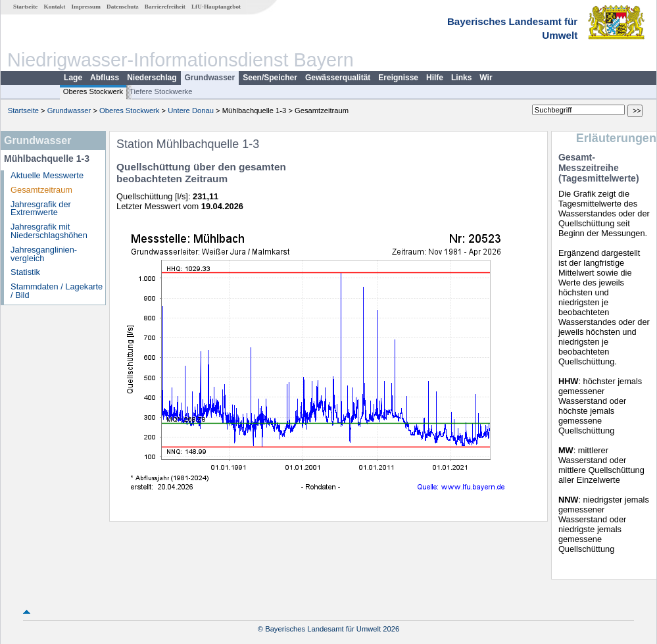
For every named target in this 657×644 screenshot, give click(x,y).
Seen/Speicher (270, 78)
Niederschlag (152, 78)
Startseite (25, 7)
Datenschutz (123, 7)
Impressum (86, 7)
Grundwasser (210, 78)
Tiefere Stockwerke (161, 91)
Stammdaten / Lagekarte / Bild (57, 291)
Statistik (25, 272)
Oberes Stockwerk (93, 91)
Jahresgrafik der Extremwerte (41, 209)
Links (461, 78)
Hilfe (435, 78)
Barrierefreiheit (165, 7)
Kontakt (55, 7)
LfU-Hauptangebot (216, 7)
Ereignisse (398, 78)
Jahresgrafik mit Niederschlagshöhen (49, 231)
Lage (73, 78)
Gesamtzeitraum (41, 190)
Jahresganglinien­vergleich (44, 254)
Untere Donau (191, 111)
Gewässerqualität (338, 78)
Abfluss (105, 78)
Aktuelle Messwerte (47, 175)
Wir (486, 78)
